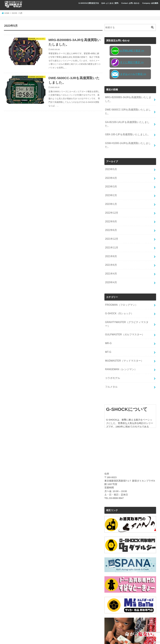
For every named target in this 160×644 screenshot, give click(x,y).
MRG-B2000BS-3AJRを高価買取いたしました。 (128, 99)
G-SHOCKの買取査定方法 (89, 3)
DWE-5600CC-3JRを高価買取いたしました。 (129, 109)
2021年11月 (111, 230)
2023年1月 (111, 189)
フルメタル (111, 359)
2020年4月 (111, 263)
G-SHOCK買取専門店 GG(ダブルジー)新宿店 (43, 639)
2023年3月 (111, 172)
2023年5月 (111, 156)
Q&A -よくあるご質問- (110, 3)
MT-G (108, 326)
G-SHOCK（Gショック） (118, 293)
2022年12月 (111, 197)
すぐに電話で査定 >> (127, 62)
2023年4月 (111, 164)
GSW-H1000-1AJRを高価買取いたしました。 (129, 134)
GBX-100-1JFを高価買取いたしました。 (126, 125)
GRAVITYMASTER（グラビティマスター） (128, 301)
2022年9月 (111, 205)
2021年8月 (111, 238)
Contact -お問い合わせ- (131, 3)
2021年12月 (111, 222)
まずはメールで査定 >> (128, 74)
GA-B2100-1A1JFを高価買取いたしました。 (128, 117)
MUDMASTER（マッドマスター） (123, 334)
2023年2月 (111, 180)
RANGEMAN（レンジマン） (120, 343)
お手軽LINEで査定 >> (127, 51)
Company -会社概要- (151, 3)
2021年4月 (111, 255)
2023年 (15, 13)
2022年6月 (111, 213)
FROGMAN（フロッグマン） (120, 285)
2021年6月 (111, 246)
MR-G (108, 318)
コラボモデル (112, 351)
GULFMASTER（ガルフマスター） (124, 310)
